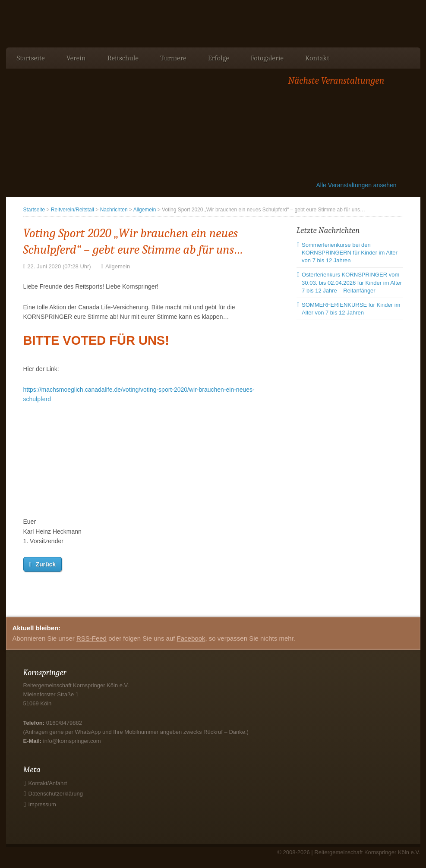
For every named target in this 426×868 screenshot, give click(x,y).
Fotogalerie (267, 58)
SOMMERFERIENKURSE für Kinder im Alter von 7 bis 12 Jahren (351, 309)
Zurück (46, 564)
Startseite (31, 58)
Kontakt (317, 58)
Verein (76, 58)
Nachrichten (114, 210)
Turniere (173, 58)
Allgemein (145, 210)
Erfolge (219, 58)
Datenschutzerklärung (56, 794)
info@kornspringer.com (72, 741)
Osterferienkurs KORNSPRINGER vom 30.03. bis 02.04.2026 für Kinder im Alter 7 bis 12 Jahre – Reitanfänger (352, 282)
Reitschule (123, 58)
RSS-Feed (92, 638)
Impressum (42, 804)
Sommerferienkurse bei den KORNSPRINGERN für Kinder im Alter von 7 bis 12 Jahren (350, 253)
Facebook (191, 638)
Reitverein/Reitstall (73, 210)
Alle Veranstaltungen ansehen (357, 185)
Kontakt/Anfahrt (48, 783)
